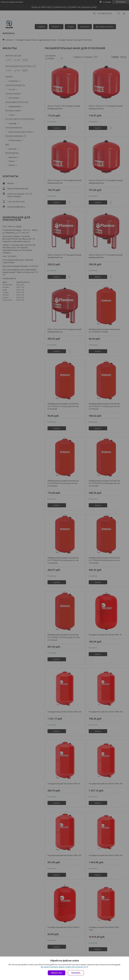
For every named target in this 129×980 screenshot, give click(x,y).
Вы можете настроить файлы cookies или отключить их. (64, 967)
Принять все (57, 973)
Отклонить (76, 973)
